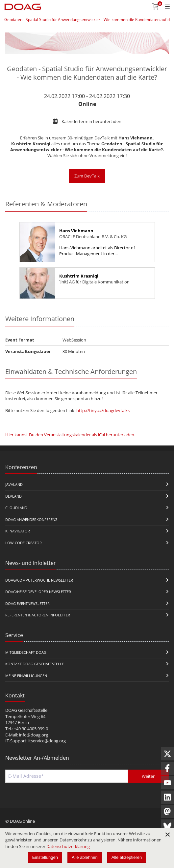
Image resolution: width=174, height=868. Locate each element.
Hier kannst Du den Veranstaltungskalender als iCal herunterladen (70, 435)
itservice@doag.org (47, 741)
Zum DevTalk (87, 176)
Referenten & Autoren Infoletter (38, 615)
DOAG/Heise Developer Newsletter (38, 592)
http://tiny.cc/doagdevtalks (103, 410)
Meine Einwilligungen (26, 676)
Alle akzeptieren (127, 857)
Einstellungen (45, 857)
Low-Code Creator (24, 543)
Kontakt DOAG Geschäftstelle (35, 664)
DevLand (13, 496)
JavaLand (14, 484)
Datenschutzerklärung (68, 846)
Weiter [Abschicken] (148, 776)
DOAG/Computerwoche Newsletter (39, 580)
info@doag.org (34, 735)
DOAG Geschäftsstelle (26, 710)
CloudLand (16, 508)
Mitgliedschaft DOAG (26, 652)
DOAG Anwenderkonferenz (31, 519)
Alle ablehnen (85, 857)
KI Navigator (18, 531)
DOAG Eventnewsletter (27, 603)
